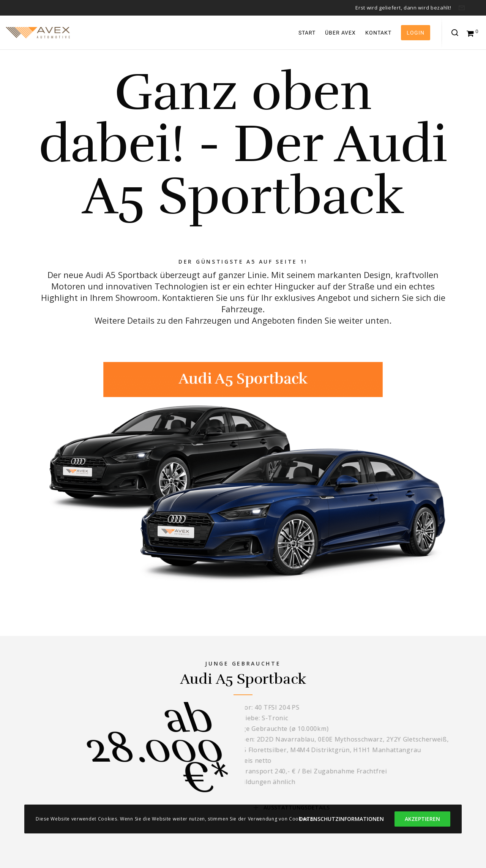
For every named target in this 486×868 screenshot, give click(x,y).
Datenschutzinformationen (342, 819)
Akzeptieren (422, 819)
